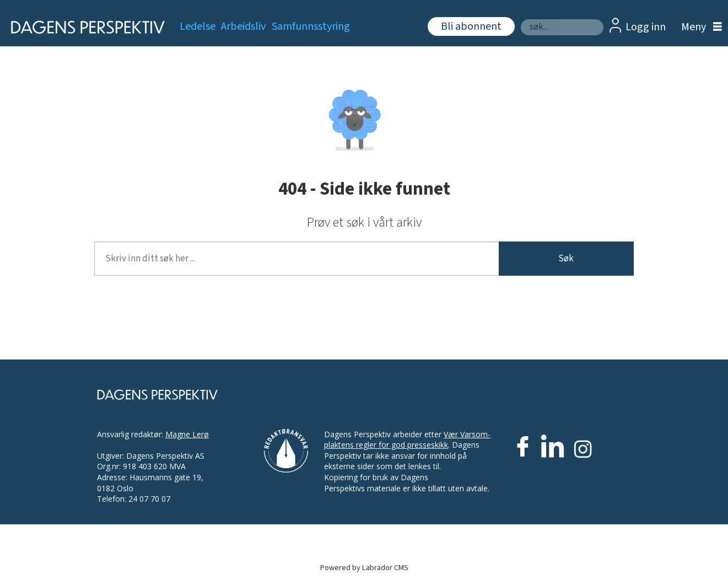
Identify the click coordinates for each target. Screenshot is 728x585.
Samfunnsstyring (311, 26)
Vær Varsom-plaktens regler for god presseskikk (407, 440)
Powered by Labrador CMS (364, 568)
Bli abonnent (471, 26)
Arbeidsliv (243, 26)
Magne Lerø (187, 434)
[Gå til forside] (84, 27)
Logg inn (646, 27)
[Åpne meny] (699, 27)
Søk (521, 19)
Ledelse (198, 26)
